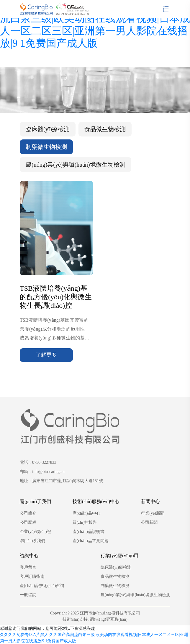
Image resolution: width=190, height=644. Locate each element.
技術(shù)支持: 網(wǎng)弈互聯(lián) (95, 619)
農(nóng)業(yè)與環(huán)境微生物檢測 (76, 165)
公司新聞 (149, 522)
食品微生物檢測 (105, 129)
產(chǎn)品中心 (86, 513)
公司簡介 (28, 513)
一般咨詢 (28, 595)
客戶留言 (28, 567)
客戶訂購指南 (32, 576)
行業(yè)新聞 (153, 513)
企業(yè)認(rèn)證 (35, 532)
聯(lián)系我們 (32, 541)
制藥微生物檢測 (46, 147)
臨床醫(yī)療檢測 (48, 129)
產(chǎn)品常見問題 (91, 541)
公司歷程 (28, 522)
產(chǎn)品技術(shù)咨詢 (42, 586)
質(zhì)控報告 (85, 522)
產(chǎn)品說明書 (89, 532)
